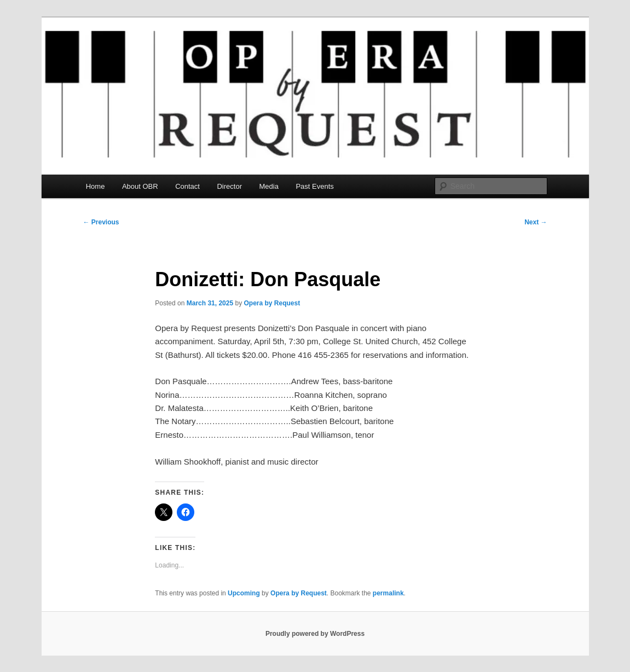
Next (536, 222)
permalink (388, 593)
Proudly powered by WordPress (315, 634)
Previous (101, 222)
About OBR (140, 186)
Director (229, 186)
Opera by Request (272, 303)
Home (96, 186)
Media (268, 186)
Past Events (314, 186)
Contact (187, 186)
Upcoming (244, 593)
